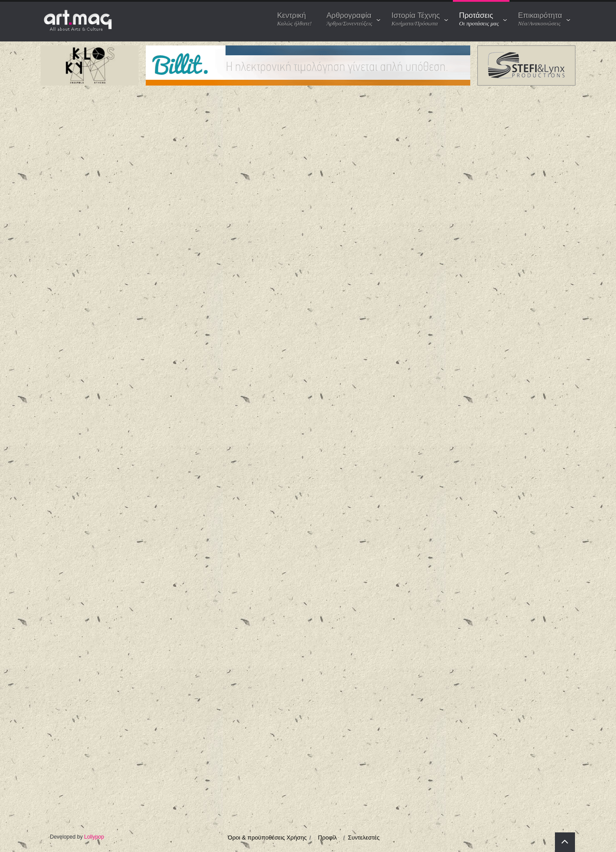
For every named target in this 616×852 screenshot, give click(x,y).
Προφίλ (327, 838)
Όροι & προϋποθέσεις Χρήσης (267, 838)
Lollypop (94, 837)
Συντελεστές (364, 838)
